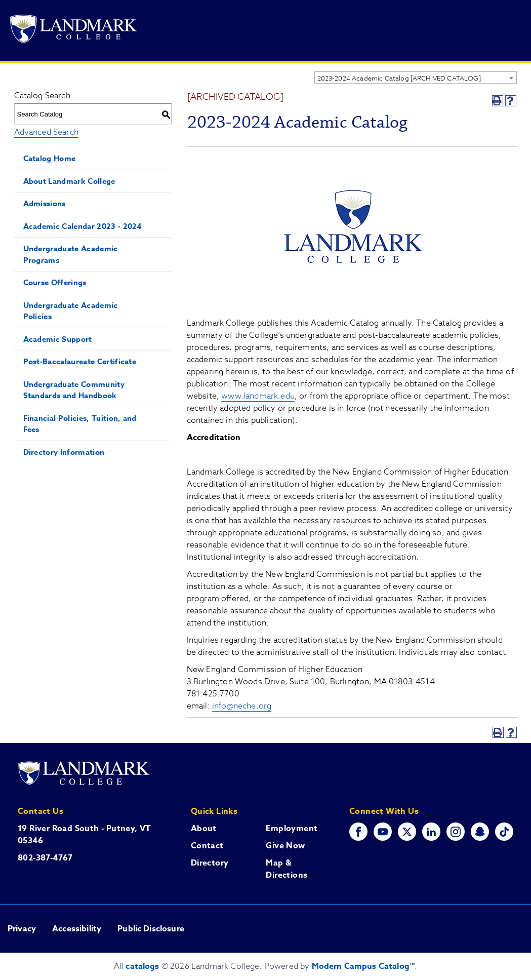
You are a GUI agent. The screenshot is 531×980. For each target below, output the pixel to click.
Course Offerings (55, 282)
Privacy (22, 929)
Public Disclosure (151, 929)
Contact (207, 846)
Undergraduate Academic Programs (71, 254)
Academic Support (58, 339)
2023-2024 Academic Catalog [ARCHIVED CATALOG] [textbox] (399, 78)
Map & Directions (287, 869)
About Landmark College (69, 181)
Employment (292, 829)
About (204, 829)
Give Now (285, 846)
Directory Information (64, 452)
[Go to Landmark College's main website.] (73, 31)
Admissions (45, 203)
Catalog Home (50, 158)
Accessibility (77, 929)
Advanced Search (46, 132)
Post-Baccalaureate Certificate (80, 361)
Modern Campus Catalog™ (363, 966)
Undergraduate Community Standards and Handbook (74, 390)
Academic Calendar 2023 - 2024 (83, 226)
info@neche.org (242, 706)
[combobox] (416, 77)
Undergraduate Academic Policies (71, 311)
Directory (210, 863)
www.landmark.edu (258, 396)
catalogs (142, 966)
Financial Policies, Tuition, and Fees (80, 424)
